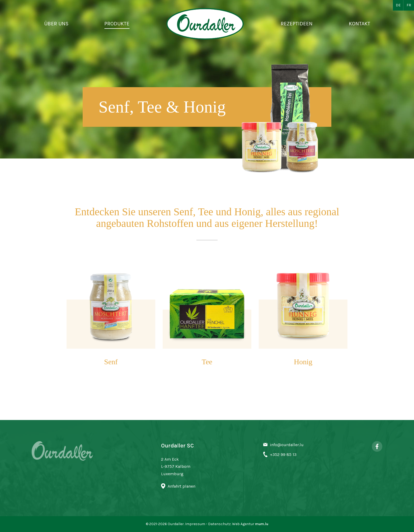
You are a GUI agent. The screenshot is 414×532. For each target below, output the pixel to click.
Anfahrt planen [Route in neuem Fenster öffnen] (182, 486)
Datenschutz (219, 524)
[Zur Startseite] (205, 24)
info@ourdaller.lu (287, 445)
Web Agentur (243, 524)
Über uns (56, 24)
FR (409, 5)
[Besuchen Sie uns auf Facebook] (377, 446)
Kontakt (359, 24)
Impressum (195, 524)
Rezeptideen (297, 24)
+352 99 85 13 (283, 454)
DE (398, 5)
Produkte (117, 24)
